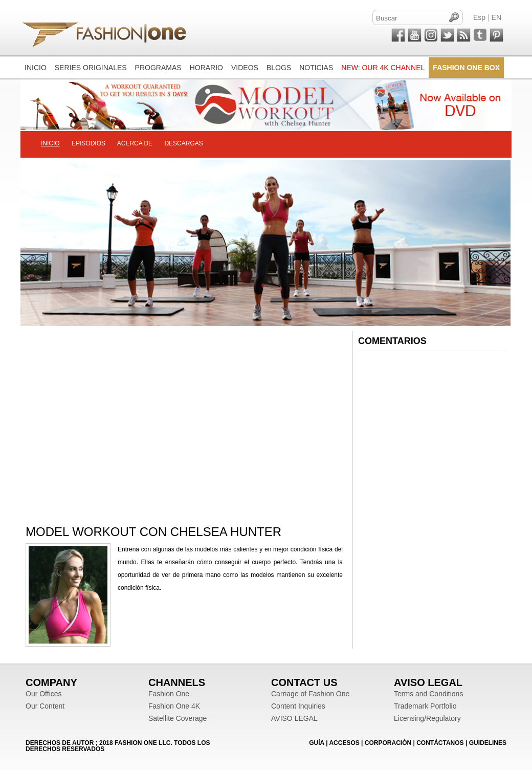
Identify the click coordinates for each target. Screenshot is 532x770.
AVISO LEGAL (294, 718)
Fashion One (169, 694)
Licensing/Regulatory (427, 718)
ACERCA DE (135, 143)
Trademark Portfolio (425, 706)
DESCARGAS (183, 143)
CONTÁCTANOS (440, 743)
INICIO (50, 143)
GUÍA (317, 743)
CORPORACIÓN (388, 743)
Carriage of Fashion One (310, 694)
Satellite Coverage (178, 718)
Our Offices (44, 694)
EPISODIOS (88, 143)
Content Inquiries (298, 706)
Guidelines (488, 743)
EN (496, 17)
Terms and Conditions (428, 694)
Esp (479, 17)
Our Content (45, 706)
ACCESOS (344, 743)
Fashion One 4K (174, 706)
